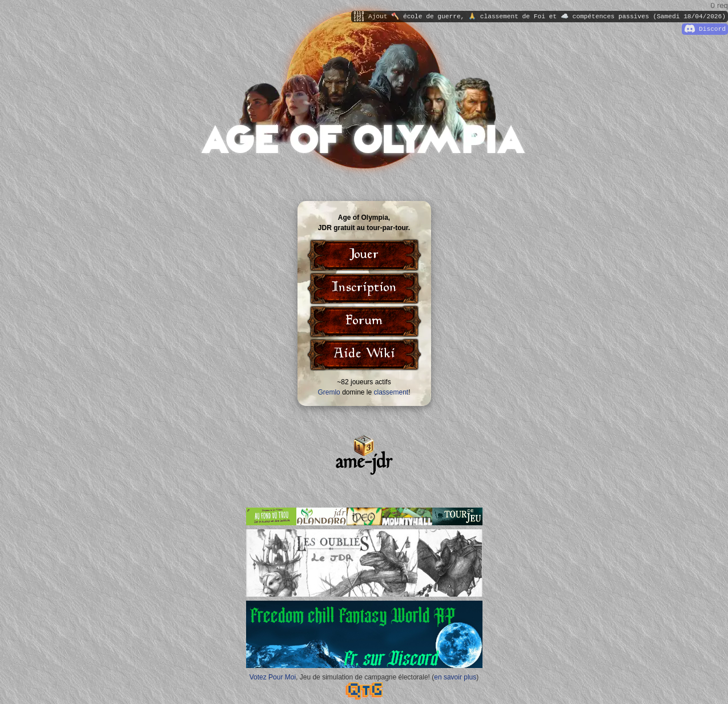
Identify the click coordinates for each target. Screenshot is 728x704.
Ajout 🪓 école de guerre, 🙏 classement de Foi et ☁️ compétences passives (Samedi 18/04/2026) (540, 16)
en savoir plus (455, 677)
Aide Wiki (364, 355)
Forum (364, 321)
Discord (705, 29)
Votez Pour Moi (273, 677)
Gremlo (329, 392)
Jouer (364, 255)
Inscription (364, 288)
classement (391, 392)
